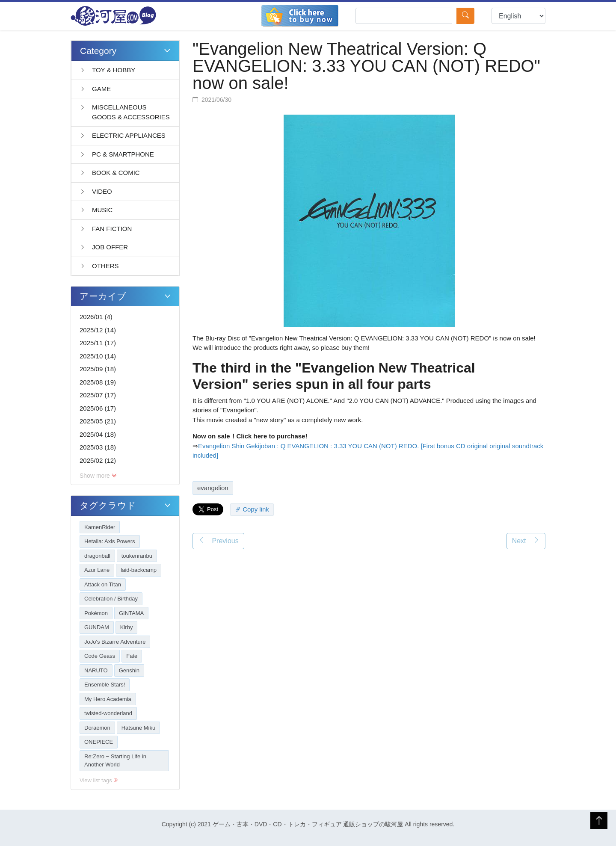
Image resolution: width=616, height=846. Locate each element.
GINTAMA (131, 613)
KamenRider (100, 527)
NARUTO (96, 670)
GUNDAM (97, 627)
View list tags (99, 780)
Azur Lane (97, 570)
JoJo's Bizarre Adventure (115, 642)
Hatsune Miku (138, 728)
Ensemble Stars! (105, 685)
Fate (132, 656)
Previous (218, 540)
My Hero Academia (108, 699)
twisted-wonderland (108, 713)
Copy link (252, 509)
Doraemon (97, 728)
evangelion (213, 488)
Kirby (127, 627)
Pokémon (96, 613)
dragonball (97, 556)
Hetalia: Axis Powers (110, 541)
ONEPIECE (99, 742)
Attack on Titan (103, 584)
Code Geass (100, 656)
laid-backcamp (139, 570)
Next (526, 540)
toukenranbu (137, 556)
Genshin (129, 670)
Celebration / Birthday (111, 599)
